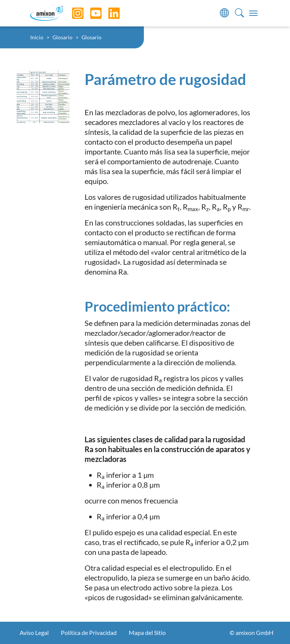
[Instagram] (72, 13)
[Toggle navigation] (253, 13)
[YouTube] (90, 13)
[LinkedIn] (108, 13)
